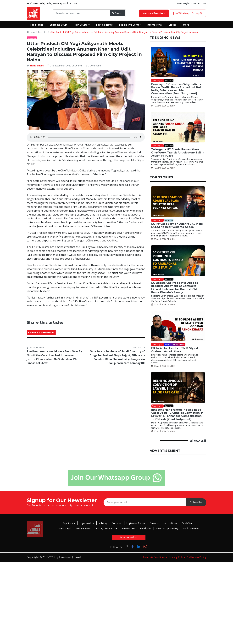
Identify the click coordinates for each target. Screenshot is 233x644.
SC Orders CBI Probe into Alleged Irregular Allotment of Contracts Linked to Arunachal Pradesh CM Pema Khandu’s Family (175, 288)
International (171, 523)
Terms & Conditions (155, 557)
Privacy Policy (177, 557)
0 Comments (93, 66)
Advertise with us (129, 537)
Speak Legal (65, 528)
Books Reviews (191, 528)
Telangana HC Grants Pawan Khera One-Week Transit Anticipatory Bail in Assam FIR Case (178, 152)
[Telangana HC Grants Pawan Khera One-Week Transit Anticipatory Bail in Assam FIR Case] (178, 127)
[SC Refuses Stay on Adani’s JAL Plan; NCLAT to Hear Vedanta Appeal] (178, 202)
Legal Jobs (146, 528)
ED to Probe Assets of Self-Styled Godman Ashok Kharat (175, 350)
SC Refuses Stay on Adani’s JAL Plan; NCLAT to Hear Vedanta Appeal (177, 225)
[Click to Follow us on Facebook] (133, 547)
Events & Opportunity (167, 528)
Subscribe (154, 13)
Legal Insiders (87, 523)
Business (155, 523)
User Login (183, 3)
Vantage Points (84, 528)
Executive (43, 32)
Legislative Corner (136, 523)
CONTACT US (199, 3)
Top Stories (69, 523)
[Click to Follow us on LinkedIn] (139, 547)
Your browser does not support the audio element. (86, 137)
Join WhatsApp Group (188, 13)
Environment (129, 528)
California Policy (197, 557)
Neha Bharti (37, 66)
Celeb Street (188, 523)
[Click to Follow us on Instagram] (145, 547)
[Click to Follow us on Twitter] (127, 547)
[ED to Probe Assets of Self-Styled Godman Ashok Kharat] (178, 326)
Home (31, 32)
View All (198, 441)
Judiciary (103, 523)
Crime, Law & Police (107, 528)
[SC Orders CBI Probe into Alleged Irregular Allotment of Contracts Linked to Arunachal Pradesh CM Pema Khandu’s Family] (178, 261)
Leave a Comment (41, 333)
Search (117, 13)
